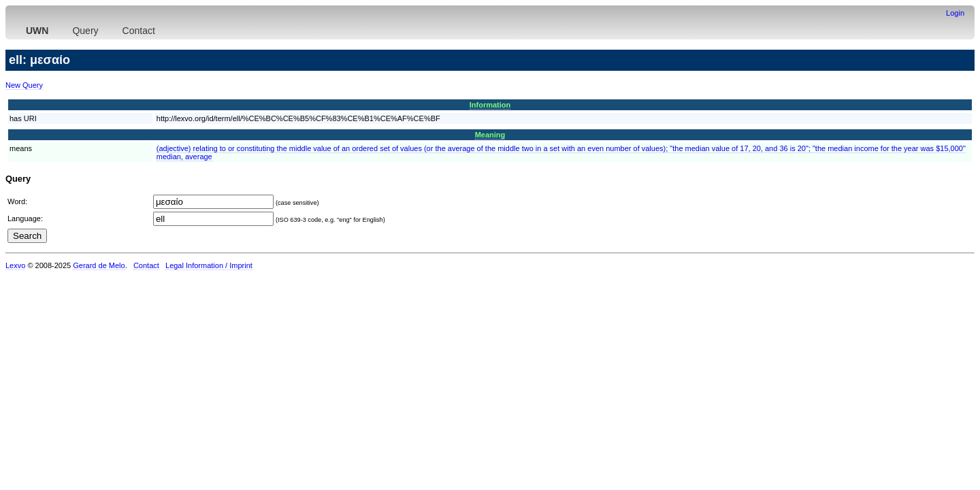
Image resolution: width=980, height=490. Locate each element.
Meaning (490, 135)
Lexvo (15, 265)
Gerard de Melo (99, 265)
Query (85, 31)
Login (955, 13)
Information (490, 105)
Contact (139, 31)
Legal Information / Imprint (209, 265)
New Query (24, 85)
